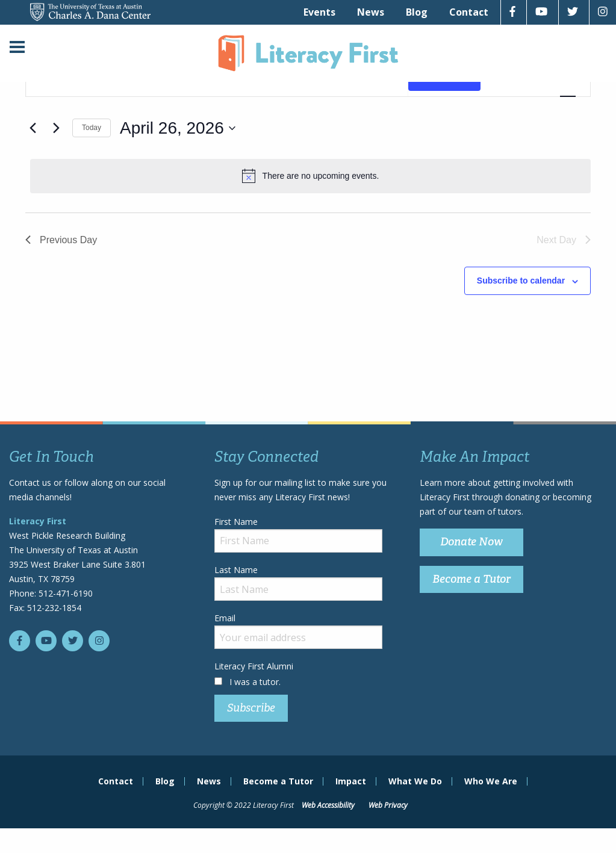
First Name (298, 534)
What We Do (415, 781)
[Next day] (56, 128)
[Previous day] (33, 128)
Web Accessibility (328, 805)
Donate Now (471, 542)
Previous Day (61, 240)
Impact (351, 781)
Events (319, 12)
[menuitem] (319, 12)
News (371, 12)
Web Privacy (388, 805)
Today (92, 128)
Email (298, 631)
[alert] (310, 176)
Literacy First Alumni (254, 666)
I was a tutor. (255, 682)
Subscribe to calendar (521, 281)
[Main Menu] (17, 48)
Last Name (298, 582)
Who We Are (491, 781)
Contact (469, 12)
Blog (417, 12)
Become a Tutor (471, 579)
